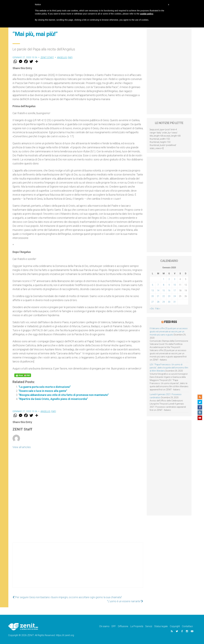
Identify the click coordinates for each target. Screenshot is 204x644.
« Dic (152, 309)
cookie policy (147, 14)
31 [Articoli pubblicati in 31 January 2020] (175, 302)
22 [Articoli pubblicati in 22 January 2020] (164, 296)
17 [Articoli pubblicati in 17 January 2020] (175, 291)
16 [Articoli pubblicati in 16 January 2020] (169, 291)
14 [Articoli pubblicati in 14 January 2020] (158, 291)
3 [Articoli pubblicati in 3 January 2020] (175, 279)
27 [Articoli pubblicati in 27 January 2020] (153, 302)
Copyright (175, 626)
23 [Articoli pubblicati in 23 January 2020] (169, 296)
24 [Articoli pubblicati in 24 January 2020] (175, 296)
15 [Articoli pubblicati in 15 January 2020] (164, 291)
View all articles (22, 447)
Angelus (62, 57)
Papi (70, 57)
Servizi (149, 626)
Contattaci (187, 626)
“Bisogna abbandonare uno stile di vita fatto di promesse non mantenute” (64, 395)
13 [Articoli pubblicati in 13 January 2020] (153, 291)
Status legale (161, 626)
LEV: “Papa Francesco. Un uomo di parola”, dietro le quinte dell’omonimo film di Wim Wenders (169, 368)
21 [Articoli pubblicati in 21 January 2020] (158, 296)
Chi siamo (104, 626)
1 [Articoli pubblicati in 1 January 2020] (164, 279)
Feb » (158, 309)
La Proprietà (137, 626)
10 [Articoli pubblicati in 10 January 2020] (175, 285)
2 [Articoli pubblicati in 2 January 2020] (169, 279)
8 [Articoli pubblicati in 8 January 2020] (164, 285)
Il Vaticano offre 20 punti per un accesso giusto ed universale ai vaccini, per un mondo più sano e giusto (169, 332)
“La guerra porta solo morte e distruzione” (45, 387)
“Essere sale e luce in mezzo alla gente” (43, 391)
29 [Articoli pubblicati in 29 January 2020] (164, 302)
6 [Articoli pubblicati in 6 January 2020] (153, 285)
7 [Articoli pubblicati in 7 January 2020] (158, 285)
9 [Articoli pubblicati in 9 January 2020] (169, 285)
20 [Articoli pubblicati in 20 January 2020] (153, 296)
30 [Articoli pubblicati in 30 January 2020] (169, 302)
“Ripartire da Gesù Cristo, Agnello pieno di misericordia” (53, 399)
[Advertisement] (78, 568)
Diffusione (123, 626)
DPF (114, 626)
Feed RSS (171, 322)
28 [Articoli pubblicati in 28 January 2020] (158, 302)
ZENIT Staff (47, 57)
